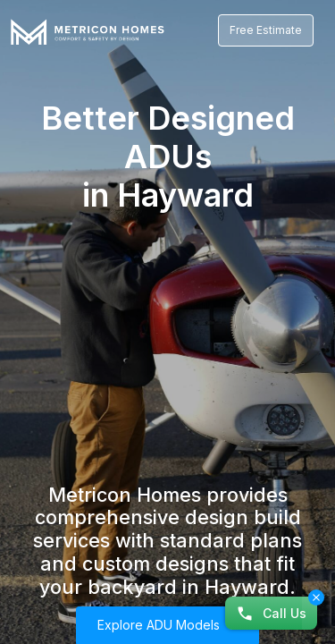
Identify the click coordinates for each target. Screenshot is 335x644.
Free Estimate (266, 30)
